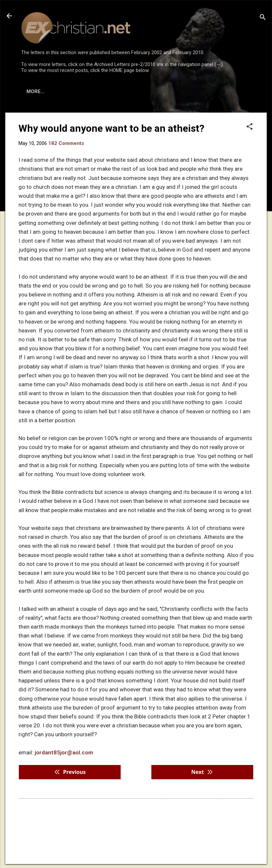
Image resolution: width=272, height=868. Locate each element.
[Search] (263, 18)
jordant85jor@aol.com (64, 752)
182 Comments (66, 143)
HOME (34, 91)
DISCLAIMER (97, 91)
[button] (250, 127)
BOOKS (61, 91)
